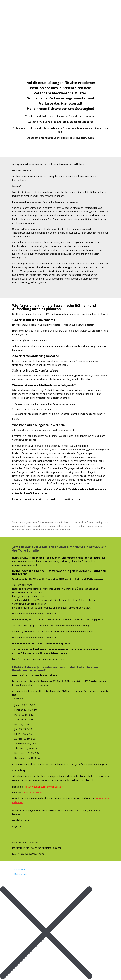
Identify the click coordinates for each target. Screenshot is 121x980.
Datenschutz (21, 874)
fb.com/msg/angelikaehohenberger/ (44, 787)
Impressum (20, 869)
